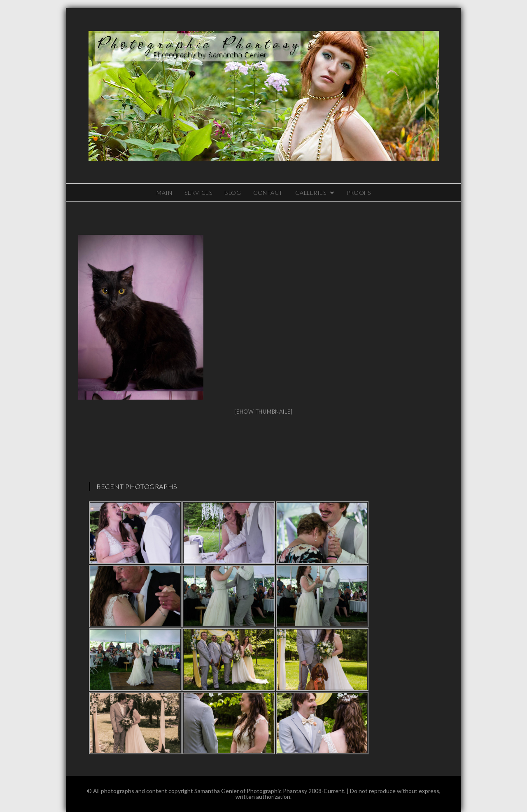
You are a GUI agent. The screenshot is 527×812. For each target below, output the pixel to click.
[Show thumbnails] (263, 412)
